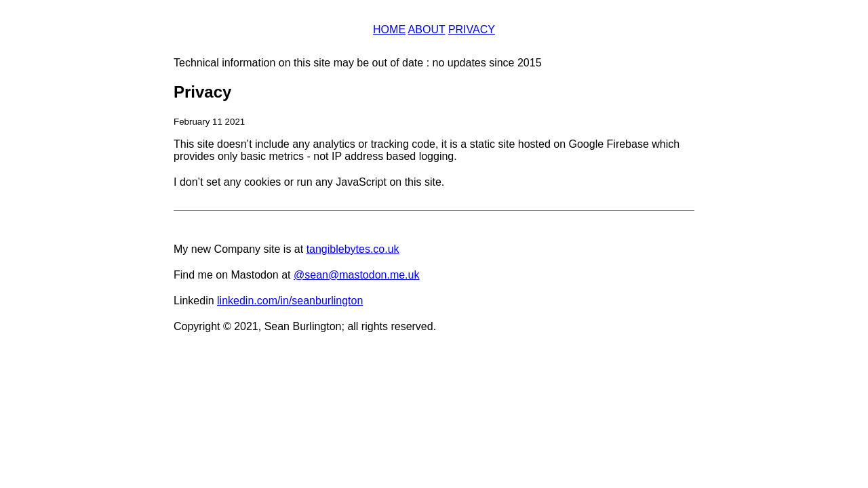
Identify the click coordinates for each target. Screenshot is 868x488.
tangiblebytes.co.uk (353, 249)
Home (389, 29)
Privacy (472, 29)
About (427, 29)
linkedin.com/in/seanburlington (290, 301)
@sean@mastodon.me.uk (356, 275)
